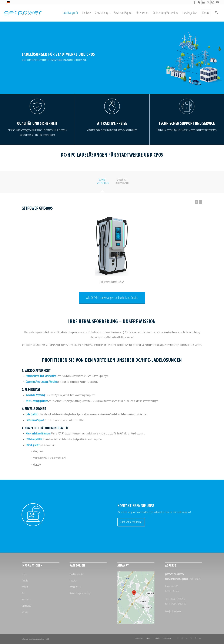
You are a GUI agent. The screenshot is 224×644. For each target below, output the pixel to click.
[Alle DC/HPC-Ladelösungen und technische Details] (112, 298)
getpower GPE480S (37, 209)
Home (24, 575)
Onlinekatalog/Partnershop (80, 593)
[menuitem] (71, 13)
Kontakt (25, 581)
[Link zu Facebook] (195, 2)
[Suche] (216, 13)
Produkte (73, 581)
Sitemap (25, 612)
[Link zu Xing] (199, 2)
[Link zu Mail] (217, 2)
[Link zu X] (208, 2)
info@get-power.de (173, 611)
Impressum (26, 600)
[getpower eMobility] (23, 13)
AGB (23, 593)
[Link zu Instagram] (213, 2)
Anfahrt (25, 587)
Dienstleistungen (76, 587)
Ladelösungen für (76, 575)
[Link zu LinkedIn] (204, 2)
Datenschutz (26, 606)
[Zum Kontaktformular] (131, 522)
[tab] (102, 183)
